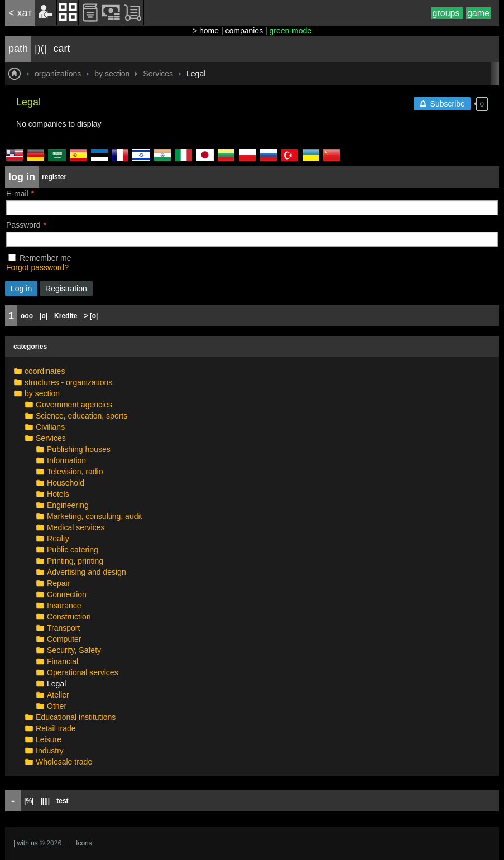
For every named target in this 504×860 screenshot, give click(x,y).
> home (206, 31)
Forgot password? (37, 267)
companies (244, 31)
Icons (84, 843)
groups (447, 13)
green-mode (291, 31)
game (478, 13)
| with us (26, 843)
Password (23, 225)
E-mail (17, 194)
